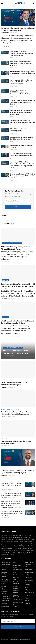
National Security (27, 584)
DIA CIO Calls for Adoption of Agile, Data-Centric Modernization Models (21, 155)
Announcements (7, 567)
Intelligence (29, 575)
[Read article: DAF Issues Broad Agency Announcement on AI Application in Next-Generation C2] (5, 52)
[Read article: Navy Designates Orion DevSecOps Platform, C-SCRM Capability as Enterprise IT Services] (5, 81)
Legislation (28, 578)
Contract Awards (4, 593)
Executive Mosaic (14, 640)
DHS (15, 562)
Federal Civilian (16, 587)
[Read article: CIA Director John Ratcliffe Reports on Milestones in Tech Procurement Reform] (18, 17)
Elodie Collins (6, 299)
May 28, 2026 (12, 417)
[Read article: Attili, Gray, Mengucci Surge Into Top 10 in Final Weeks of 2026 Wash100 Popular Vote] (30, 503)
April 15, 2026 (12, 518)
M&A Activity (29, 580)
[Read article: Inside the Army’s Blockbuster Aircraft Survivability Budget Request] (18, 369)
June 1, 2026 (19, 356)
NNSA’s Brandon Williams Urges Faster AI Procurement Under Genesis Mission (23, 73)
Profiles (27, 595)
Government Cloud (17, 606)
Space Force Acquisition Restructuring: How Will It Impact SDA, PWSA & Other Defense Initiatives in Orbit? (18, 286)
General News (18, 600)
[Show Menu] (2, 3)
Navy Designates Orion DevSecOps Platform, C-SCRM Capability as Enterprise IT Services (21, 82)
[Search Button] (34, 3)
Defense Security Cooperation (5, 605)
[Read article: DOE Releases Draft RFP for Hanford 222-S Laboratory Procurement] (5, 138)
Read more (7, 46)
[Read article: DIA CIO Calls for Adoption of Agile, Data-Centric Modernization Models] (5, 155)
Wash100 (28, 603)
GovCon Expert (18, 602)
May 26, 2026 (12, 446)
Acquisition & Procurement (12, 10)
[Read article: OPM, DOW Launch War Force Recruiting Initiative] (5, 130)
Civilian (4, 586)
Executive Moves (16, 578)
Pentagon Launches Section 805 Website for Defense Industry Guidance (22, 122)
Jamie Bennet (6, 33)
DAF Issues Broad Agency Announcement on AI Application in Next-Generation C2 (21, 53)
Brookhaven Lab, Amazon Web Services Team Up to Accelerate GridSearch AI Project (22, 176)
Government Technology (29, 563)
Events (15, 575)
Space (27, 598)
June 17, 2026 (12, 262)
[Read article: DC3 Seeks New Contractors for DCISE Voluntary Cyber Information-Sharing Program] (18, 457)
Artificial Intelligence (5, 573)
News (26, 587)
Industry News (29, 572)
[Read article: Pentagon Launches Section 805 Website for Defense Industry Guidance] (5, 122)
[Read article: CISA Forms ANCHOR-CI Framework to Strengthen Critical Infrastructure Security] (5, 101)
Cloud (3, 589)
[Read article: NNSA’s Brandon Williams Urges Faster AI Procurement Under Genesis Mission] (5, 73)
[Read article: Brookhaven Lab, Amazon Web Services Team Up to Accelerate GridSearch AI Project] (5, 175)
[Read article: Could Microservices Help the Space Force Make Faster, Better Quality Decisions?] (30, 513)
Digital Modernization (18, 569)
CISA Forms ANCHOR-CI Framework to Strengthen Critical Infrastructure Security (23, 102)
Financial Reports (16, 592)
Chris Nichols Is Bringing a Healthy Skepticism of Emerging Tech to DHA (12, 485)
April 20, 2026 (12, 490)
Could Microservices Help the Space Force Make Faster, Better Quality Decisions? (13, 513)
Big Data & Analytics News (6, 580)
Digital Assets (17, 565)
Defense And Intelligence (5, 600)
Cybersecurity (6, 596)
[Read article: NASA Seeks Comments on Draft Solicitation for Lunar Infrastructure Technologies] (5, 63)
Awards (4, 577)
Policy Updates (29, 590)
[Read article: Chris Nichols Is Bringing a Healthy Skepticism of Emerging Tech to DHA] (30, 485)
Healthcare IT (29, 570)
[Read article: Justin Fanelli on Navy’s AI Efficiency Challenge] (5, 146)
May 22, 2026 (12, 475)
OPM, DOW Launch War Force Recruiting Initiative (20, 130)
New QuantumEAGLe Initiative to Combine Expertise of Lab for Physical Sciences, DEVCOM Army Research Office (22, 165)
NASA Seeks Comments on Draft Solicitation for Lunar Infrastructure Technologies (21, 63)
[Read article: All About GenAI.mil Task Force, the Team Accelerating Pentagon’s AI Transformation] (5, 111)
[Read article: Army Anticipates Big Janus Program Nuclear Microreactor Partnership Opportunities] (18, 399)
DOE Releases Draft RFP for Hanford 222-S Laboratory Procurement (21, 138)
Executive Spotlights (16, 583)
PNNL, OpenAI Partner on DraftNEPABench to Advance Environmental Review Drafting (20, 92)
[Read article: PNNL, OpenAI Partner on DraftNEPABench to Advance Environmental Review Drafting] (5, 91)
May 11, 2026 (12, 498)
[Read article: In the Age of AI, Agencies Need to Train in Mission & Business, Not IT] (30, 495)
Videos (27, 601)
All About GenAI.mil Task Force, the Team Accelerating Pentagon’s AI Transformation (21, 112)
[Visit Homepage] (18, 3)
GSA (26, 567)
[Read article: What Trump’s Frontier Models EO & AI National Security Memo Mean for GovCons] (18, 310)
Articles (5, 280)
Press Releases (29, 593)
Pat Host (5, 262)
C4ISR (3, 584)
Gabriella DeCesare (7, 336)
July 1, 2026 (13, 117)
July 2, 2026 (14, 33)
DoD (14, 572)
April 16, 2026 (17, 508)
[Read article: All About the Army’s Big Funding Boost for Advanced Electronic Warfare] (18, 236)
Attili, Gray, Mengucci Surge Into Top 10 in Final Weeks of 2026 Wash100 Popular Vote (11, 503)
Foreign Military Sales (17, 596)
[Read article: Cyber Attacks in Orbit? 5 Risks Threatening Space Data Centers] (18, 428)
